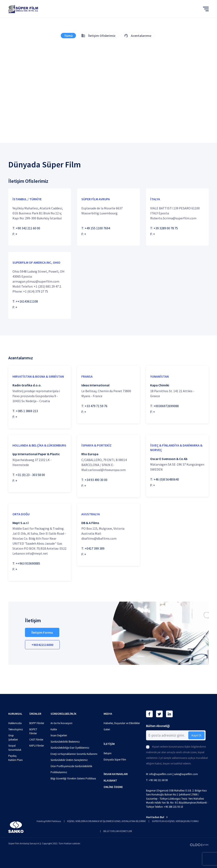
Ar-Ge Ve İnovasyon (61, 723)
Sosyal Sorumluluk (15, 748)
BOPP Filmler (37, 723)
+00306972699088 (166, 406)
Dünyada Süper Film (115, 760)
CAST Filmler (36, 740)
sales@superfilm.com (186, 774)
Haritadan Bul (157, 817)
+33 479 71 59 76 (96, 406)
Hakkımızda (15, 723)
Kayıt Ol (196, 735)
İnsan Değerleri (59, 735)
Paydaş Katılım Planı (15, 758)
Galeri (107, 729)
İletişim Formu (42, 632)
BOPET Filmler (33, 731)
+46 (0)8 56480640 (166, 479)
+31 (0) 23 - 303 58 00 (30, 475)
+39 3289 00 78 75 (166, 228)
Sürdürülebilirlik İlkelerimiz (65, 742)
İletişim (108, 753)
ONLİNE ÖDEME (113, 787)
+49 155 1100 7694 (97, 228)
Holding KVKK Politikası (49, 821)
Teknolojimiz (16, 729)
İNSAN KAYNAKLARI (116, 774)
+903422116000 (42, 645)
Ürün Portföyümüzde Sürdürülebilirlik (71, 766)
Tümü (68, 36)
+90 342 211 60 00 (28, 228)
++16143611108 (27, 301)
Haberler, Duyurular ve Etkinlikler (122, 723)
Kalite (54, 729)
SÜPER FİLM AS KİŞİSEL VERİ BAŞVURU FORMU (175, 821)
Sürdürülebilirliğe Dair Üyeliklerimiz (70, 748)
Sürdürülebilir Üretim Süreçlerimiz (69, 760)
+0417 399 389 (95, 548)
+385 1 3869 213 (27, 411)
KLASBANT (110, 780)
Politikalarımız (59, 772)
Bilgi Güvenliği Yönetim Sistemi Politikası (73, 778)
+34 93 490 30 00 (96, 480)
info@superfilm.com (161, 774)
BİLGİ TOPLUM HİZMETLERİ (118, 831)
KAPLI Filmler (37, 746)
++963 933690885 (28, 563)
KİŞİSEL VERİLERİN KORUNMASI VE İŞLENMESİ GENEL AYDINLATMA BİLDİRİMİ (106, 821)
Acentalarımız (138, 36)
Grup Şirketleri (13, 738)
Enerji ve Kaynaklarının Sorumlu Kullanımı (74, 754)
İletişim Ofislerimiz (98, 36)
